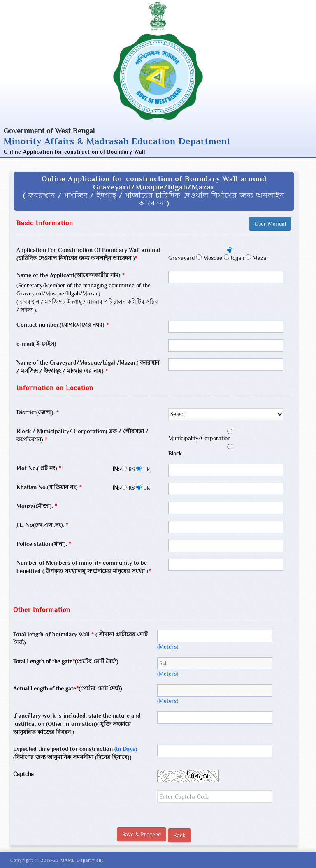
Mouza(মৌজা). (37, 506)
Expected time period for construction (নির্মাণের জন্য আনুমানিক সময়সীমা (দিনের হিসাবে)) (75, 753)
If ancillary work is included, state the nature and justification (77, 724)
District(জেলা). (38, 412)
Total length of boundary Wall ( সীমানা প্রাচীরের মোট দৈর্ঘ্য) (80, 638)
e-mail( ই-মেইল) (36, 344)
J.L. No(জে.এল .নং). (42, 525)
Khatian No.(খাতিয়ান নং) (49, 487)
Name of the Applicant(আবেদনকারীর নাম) (71, 275)
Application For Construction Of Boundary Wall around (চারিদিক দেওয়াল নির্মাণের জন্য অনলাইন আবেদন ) (88, 254)
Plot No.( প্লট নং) (39, 468)
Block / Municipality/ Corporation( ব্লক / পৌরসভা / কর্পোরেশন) (82, 435)
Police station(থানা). (44, 544)
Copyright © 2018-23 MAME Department (57, 860)
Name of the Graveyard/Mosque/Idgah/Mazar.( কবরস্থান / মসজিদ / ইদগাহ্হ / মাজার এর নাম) (88, 367)
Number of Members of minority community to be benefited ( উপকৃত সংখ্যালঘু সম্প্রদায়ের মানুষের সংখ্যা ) (84, 567)
